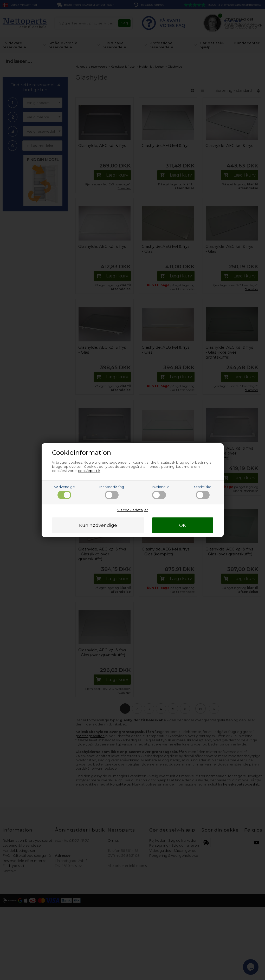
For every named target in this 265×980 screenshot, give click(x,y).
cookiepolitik (89, 471)
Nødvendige (64, 492)
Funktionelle (159, 492)
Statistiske (203, 492)
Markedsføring (112, 492)
